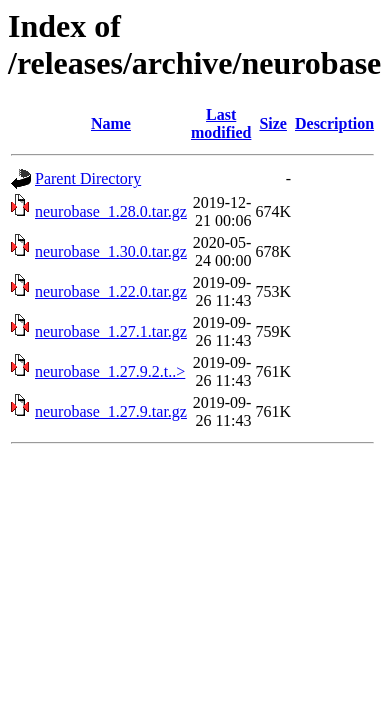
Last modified (221, 123)
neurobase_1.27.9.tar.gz (111, 411)
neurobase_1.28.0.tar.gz (111, 211)
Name (111, 123)
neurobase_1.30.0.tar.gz (111, 251)
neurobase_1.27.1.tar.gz (111, 331)
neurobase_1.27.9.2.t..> (110, 371)
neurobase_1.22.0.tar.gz (111, 291)
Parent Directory (88, 178)
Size (273, 123)
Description (334, 123)
